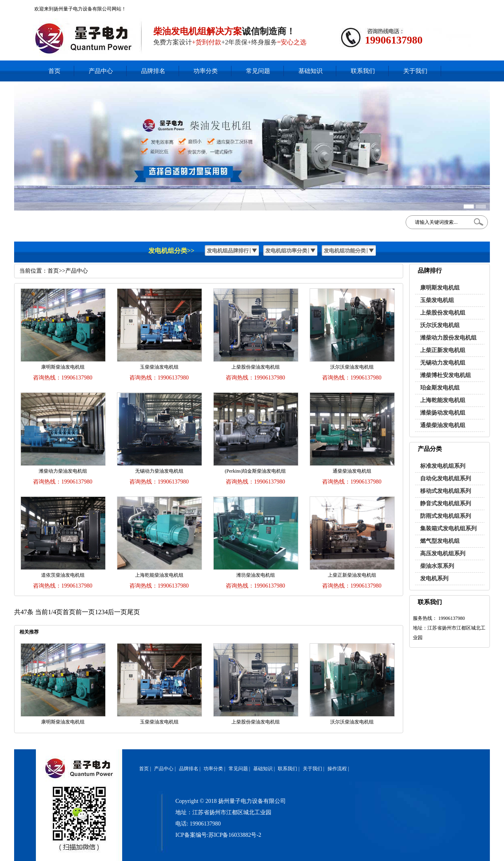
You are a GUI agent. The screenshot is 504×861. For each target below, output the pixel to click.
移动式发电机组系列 (446, 491)
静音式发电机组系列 (446, 503)
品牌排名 (153, 71)
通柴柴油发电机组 (443, 425)
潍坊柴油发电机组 (256, 575)
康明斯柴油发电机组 (63, 367)
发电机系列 (434, 579)
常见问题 (258, 71)
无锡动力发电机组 (443, 363)
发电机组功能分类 (345, 251)
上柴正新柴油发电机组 (352, 575)
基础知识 (310, 71)
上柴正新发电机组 (443, 350)
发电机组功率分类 (286, 251)
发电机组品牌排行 (228, 251)
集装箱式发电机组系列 (448, 528)
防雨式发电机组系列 (446, 516)
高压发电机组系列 (443, 553)
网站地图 (458, 6)
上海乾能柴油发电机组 (159, 575)
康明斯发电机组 (440, 288)
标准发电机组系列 (443, 466)
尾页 (133, 612)
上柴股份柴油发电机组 (256, 367)
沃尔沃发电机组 (440, 325)
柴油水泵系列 (437, 566)
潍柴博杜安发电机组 (446, 375)
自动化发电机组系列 (446, 478)
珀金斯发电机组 (440, 388)
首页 (54, 71)
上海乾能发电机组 (443, 400)
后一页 (117, 612)
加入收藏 (436, 6)
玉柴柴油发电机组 (159, 367)
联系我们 (363, 71)
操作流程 (337, 769)
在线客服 (415, 6)
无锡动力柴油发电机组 (159, 471)
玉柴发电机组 (437, 300)
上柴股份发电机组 (443, 313)
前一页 (85, 612)
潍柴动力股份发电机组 (448, 338)
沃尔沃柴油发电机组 (352, 367)
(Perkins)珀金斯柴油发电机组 (256, 471)
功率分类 (206, 71)
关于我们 (415, 71)
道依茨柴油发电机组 (63, 575)
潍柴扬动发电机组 (443, 413)
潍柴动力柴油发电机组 (63, 471)
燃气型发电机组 (440, 541)
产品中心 (101, 71)
